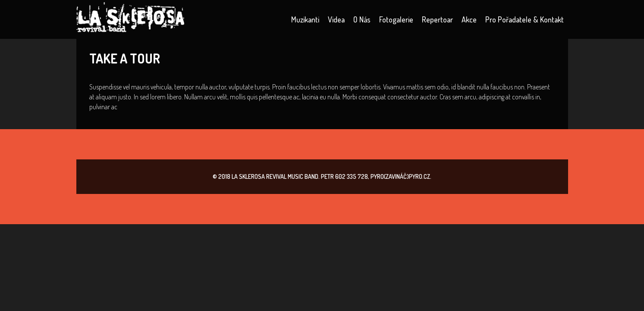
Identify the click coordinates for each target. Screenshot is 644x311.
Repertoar (437, 19)
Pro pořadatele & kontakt (525, 19)
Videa (336, 19)
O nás (362, 19)
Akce (469, 19)
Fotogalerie (396, 19)
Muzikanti (305, 19)
